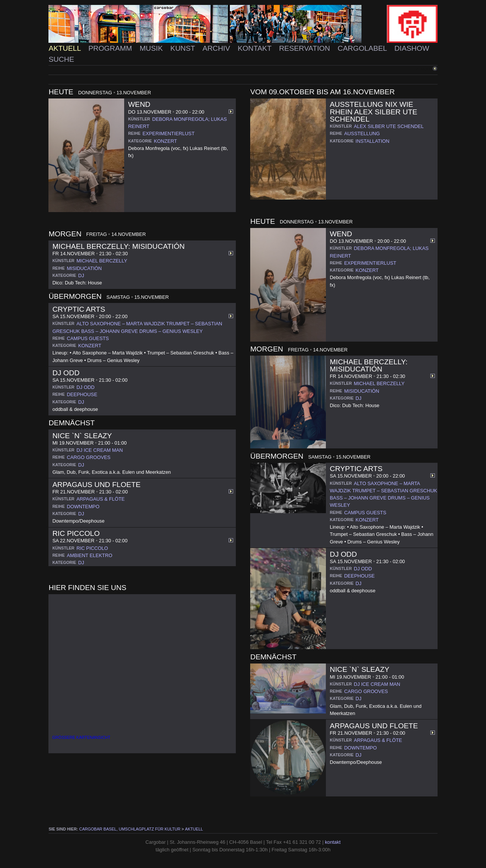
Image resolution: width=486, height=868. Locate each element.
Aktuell (65, 48)
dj (81, 276)
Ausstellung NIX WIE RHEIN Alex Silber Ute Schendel (373, 112)
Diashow (412, 48)
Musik (152, 48)
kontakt (333, 842)
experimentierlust (168, 133)
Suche (61, 59)
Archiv (217, 48)
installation (372, 141)
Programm (111, 48)
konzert (166, 141)
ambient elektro (89, 555)
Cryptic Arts (79, 309)
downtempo (83, 507)
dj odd (86, 387)
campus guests (88, 338)
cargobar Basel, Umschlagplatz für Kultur (130, 829)
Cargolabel (363, 48)
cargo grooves (88, 457)
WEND (139, 104)
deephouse (82, 394)
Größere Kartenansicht (81, 737)
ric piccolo (92, 548)
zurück (424, 69)
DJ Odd (66, 373)
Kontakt (255, 48)
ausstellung (362, 133)
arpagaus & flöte (100, 499)
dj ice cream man (100, 450)
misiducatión (84, 268)
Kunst (184, 48)
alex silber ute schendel (389, 126)
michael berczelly (102, 261)
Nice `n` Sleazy (82, 436)
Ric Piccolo (76, 533)
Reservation (305, 48)
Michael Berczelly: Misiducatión (118, 246)
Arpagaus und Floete (96, 485)
